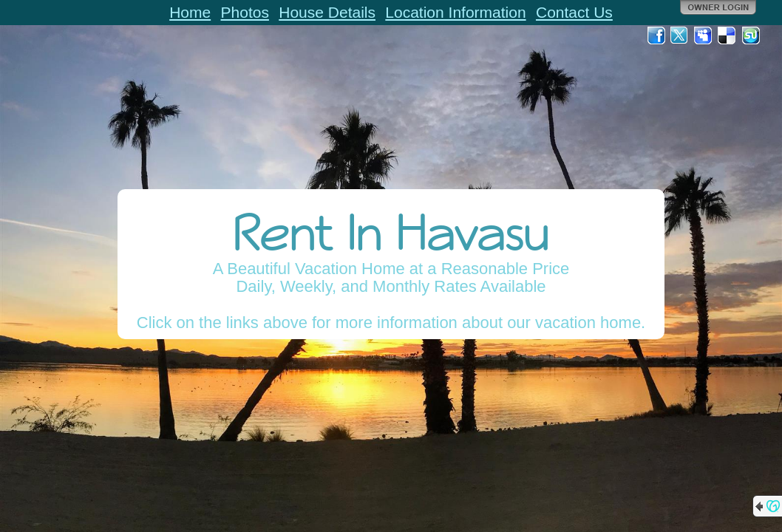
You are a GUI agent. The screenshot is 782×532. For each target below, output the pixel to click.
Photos (245, 12)
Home (190, 12)
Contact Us (574, 12)
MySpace (704, 35)
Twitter (680, 35)
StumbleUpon (751, 35)
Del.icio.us (727, 35)
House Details (327, 12)
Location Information (455, 12)
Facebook (656, 35)
